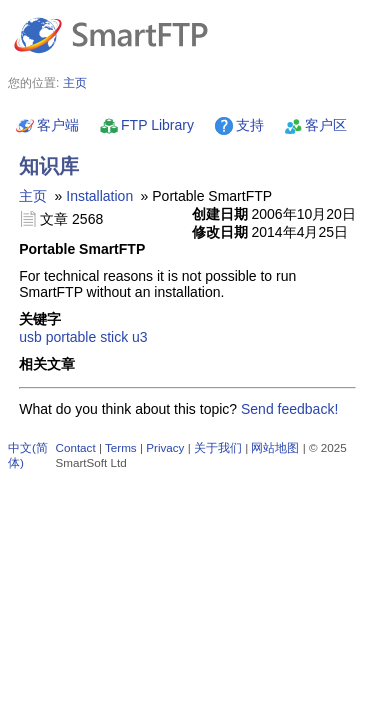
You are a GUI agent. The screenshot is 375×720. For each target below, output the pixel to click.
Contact (76, 447)
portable (71, 337)
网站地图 (275, 447)
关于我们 (218, 447)
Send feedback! (289, 409)
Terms (121, 447)
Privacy (165, 447)
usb (30, 337)
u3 (140, 337)
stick (114, 337)
